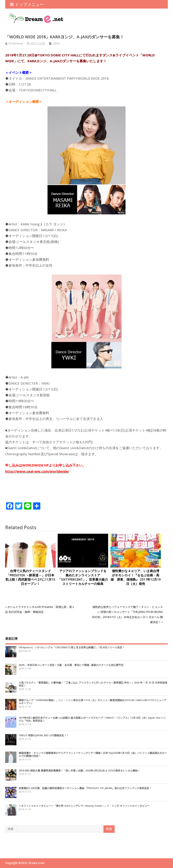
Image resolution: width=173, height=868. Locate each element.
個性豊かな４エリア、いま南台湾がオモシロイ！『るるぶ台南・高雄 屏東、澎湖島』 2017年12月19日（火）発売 (136, 577)
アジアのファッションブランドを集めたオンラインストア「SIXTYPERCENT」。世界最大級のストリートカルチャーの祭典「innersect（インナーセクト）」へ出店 (83, 582)
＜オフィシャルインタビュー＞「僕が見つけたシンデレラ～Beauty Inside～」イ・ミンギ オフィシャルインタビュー (84, 806)
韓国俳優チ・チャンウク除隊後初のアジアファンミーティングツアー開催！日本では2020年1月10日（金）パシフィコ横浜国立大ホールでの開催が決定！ (93, 754)
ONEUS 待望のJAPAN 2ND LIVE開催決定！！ (44, 735)
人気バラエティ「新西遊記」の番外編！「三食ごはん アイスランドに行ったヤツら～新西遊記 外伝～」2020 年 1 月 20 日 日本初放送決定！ (93, 684)
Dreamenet (16, 43)
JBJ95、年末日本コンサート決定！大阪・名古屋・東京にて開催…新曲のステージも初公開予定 (71, 665)
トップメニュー (27, 4)
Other (56, 43)
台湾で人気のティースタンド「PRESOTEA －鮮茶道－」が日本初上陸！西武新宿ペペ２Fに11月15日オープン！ (30, 577)
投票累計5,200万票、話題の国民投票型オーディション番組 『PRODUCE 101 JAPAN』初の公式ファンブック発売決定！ (85, 788)
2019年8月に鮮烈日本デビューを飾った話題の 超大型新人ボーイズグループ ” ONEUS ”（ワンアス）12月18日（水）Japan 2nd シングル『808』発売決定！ (92, 719)
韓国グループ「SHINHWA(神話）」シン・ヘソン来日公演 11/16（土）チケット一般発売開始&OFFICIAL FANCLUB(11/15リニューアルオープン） (92, 702)
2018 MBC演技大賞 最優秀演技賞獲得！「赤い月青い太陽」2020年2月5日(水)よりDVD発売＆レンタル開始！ (79, 770)
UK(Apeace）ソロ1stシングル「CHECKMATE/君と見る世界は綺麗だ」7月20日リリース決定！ (72, 647)
